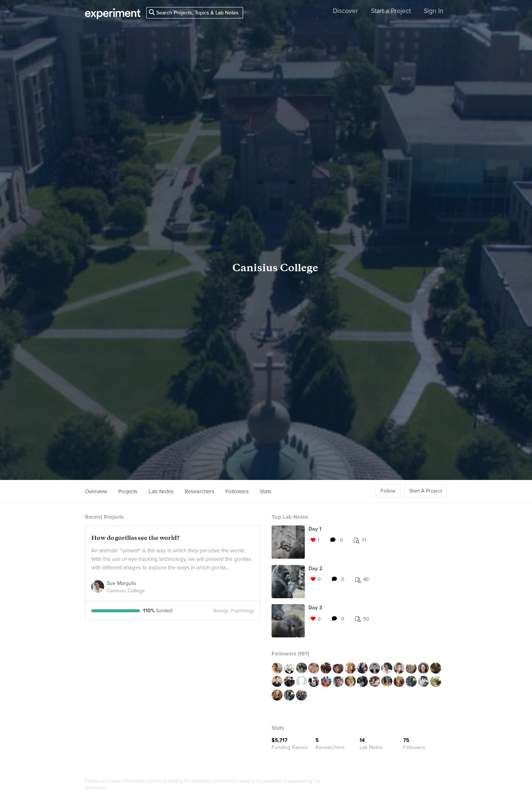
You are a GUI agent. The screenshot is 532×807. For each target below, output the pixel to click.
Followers (237, 491)
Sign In (434, 11)
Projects (128, 491)
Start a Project (391, 11)
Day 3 (315, 608)
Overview (96, 491)
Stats (266, 491)
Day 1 (315, 529)
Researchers (199, 491)
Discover (345, 11)
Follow (388, 491)
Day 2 (315, 568)
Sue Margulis (122, 583)
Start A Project (426, 491)
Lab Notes (161, 491)
